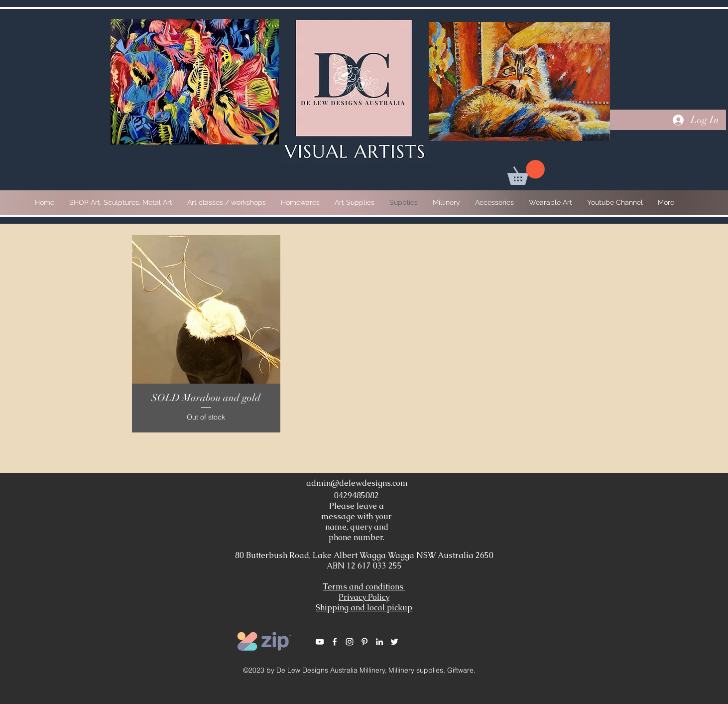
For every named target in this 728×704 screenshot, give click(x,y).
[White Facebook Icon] (335, 642)
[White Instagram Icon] (350, 642)
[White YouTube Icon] (320, 642)
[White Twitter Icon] (394, 642)
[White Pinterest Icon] (364, 642)
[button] (526, 172)
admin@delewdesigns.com (357, 483)
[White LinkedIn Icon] (379, 642)
